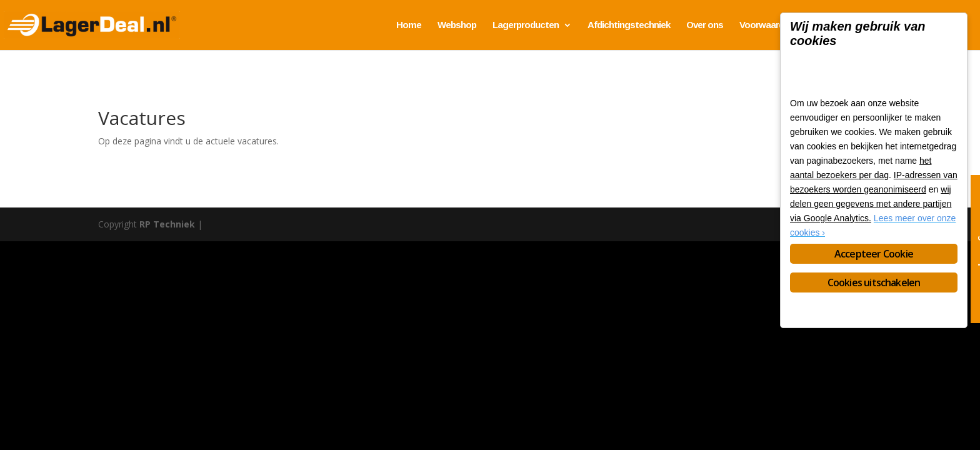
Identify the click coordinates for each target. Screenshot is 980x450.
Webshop (457, 25)
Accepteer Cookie (874, 254)
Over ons (705, 25)
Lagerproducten (526, 25)
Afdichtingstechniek (629, 25)
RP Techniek (167, 224)
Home (409, 25)
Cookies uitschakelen (874, 282)
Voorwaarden (767, 25)
